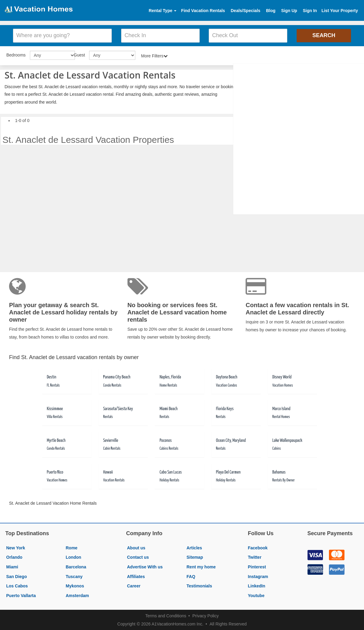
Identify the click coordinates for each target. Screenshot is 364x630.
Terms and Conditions (166, 616)
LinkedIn (257, 585)
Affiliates (136, 576)
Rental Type (163, 11)
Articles (194, 547)
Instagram (258, 576)
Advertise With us (145, 566)
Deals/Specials (246, 11)
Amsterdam (77, 595)
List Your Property (340, 11)
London (74, 557)
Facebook (258, 547)
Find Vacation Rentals (203, 11)
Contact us (138, 557)
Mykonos (75, 585)
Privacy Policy (206, 616)
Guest (79, 54)
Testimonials (200, 585)
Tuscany (74, 576)
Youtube (256, 595)
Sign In (310, 11)
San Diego (17, 576)
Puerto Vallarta (21, 595)
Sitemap (195, 557)
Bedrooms (16, 54)
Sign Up (289, 11)
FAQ (191, 576)
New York (16, 547)
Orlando (14, 557)
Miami (12, 566)
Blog (271, 11)
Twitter (255, 557)
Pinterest (257, 566)
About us (136, 547)
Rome (72, 547)
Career (134, 585)
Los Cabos (17, 585)
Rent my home (201, 566)
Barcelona (76, 566)
